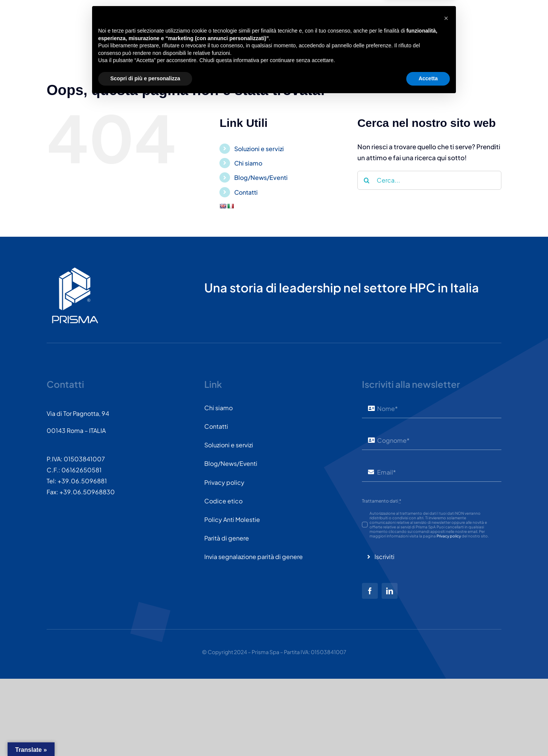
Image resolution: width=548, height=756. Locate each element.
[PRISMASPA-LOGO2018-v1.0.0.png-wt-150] (75, 270)
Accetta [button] (428, 735)
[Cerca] (367, 180)
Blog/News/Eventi (261, 177)
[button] (446, 675)
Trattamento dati (382, 501)
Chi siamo (248, 163)
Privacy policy (449, 536)
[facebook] (370, 591)
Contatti (246, 192)
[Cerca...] (429, 180)
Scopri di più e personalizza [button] (145, 735)
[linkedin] (390, 591)
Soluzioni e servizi (259, 149)
